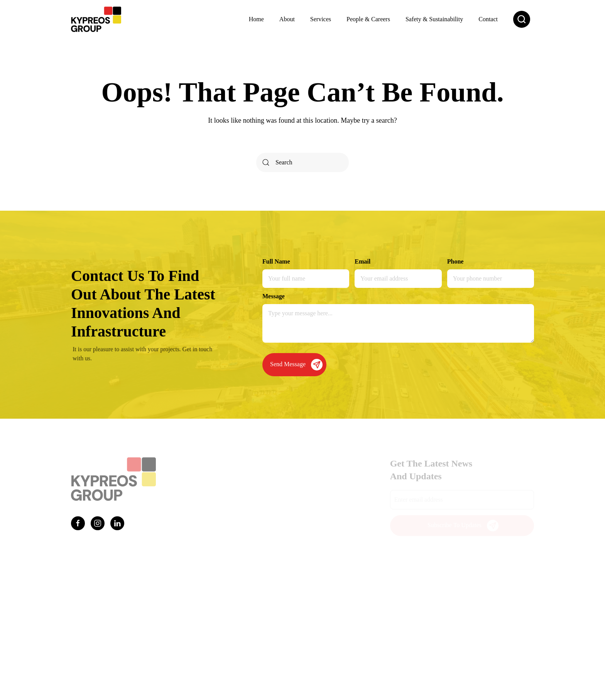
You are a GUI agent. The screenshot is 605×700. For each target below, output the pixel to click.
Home (256, 19)
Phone (455, 261)
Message (274, 296)
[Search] (302, 162)
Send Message (296, 365)
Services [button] (321, 19)
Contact (488, 19)
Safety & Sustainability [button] (434, 19)
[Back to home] (96, 19)
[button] (522, 19)
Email (362, 261)
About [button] (287, 19)
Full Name (276, 261)
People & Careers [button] (368, 19)
